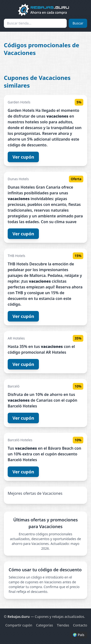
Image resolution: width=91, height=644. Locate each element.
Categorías (45, 625)
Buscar (78, 23)
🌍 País (79, 635)
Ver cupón (23, 157)
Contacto (80, 625)
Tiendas (63, 625)
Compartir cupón (19, 625)
